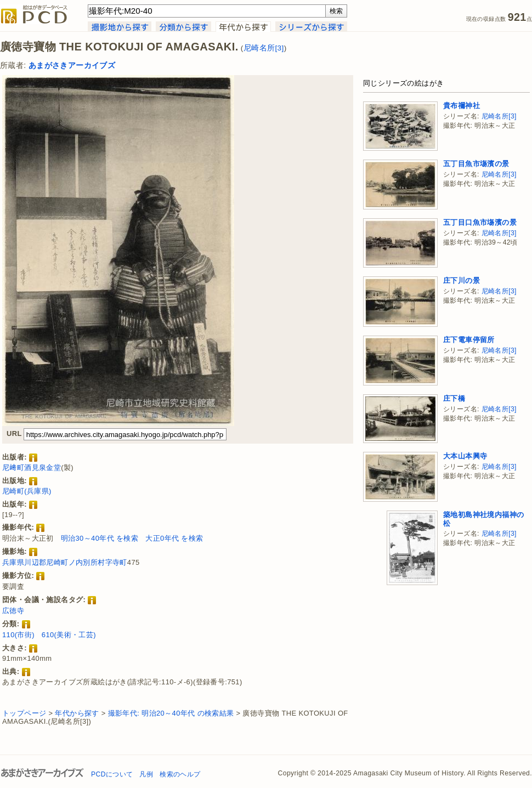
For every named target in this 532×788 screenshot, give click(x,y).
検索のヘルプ (180, 774)
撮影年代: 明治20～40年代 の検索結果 (171, 713)
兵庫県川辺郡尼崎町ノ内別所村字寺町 (65, 562)
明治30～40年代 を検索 (100, 538)
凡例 (146, 774)
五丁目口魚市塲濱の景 (480, 222)
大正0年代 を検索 (174, 538)
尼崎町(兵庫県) (27, 491)
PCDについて (112, 774)
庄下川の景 (462, 280)
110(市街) (18, 635)
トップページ (24, 713)
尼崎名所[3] (264, 48)
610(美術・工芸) (69, 635)
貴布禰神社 (462, 106)
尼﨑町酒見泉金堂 (32, 467)
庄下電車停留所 (469, 340)
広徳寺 (13, 611)
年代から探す (77, 713)
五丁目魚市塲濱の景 (476, 164)
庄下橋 (454, 398)
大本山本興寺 (465, 456)
